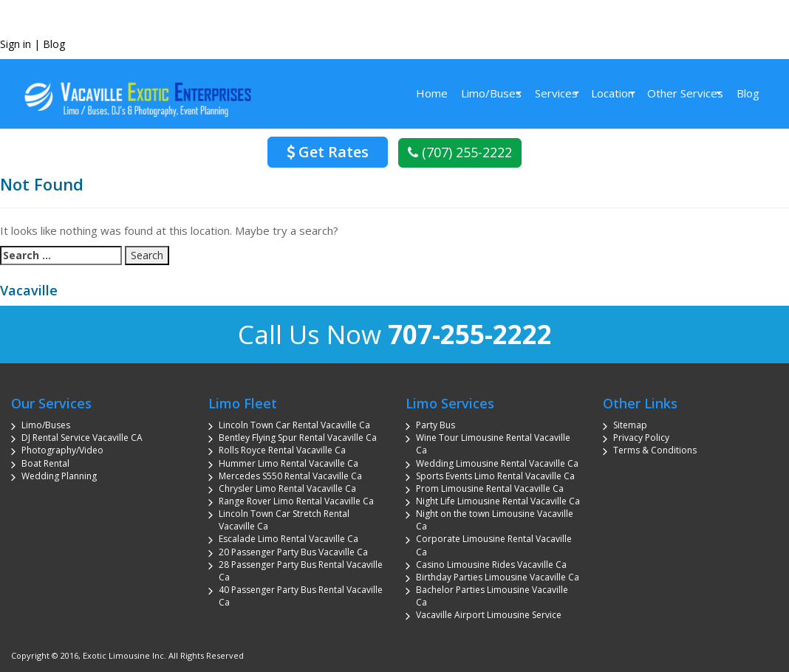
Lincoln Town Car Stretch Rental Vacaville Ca (284, 520)
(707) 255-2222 (460, 152)
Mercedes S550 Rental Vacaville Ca (290, 476)
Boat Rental (45, 463)
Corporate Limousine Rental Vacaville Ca (494, 545)
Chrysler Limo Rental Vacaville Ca (287, 488)
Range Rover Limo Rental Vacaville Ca (296, 501)
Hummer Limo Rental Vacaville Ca (288, 463)
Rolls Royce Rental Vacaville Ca (282, 450)
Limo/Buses (491, 93)
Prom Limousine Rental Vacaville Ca (490, 488)
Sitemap (630, 425)
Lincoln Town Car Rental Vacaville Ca (294, 425)
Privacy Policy (641, 438)
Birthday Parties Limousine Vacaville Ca (498, 577)
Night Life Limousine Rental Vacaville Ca (498, 501)
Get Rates (328, 152)
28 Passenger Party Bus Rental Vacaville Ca (301, 571)
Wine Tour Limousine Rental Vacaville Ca (493, 444)
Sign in (16, 44)
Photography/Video (62, 450)
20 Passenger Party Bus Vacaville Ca (293, 552)
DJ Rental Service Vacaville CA (82, 438)
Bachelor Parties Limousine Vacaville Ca (492, 596)
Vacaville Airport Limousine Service (489, 615)
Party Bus (436, 425)
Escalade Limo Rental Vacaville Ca (288, 539)
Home (432, 93)
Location (612, 93)
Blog (54, 44)
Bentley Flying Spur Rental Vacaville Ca (298, 438)
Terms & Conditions (655, 450)
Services (556, 93)
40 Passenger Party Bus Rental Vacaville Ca (301, 596)
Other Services (685, 93)
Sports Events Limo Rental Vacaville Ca (495, 476)
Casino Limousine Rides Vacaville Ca (491, 565)
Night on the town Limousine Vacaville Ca (495, 520)
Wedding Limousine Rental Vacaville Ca (497, 463)
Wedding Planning (59, 476)
